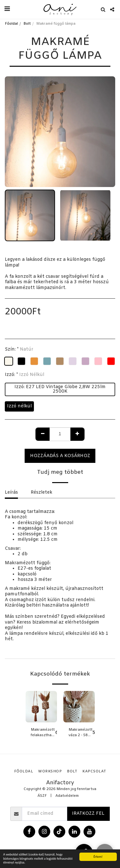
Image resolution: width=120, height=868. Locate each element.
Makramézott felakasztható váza (43, 733)
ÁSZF (42, 796)
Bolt (27, 24)
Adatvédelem (67, 796)
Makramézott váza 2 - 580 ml (80, 733)
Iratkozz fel (88, 814)
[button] (7, 9)
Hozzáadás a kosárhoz (60, 456)
